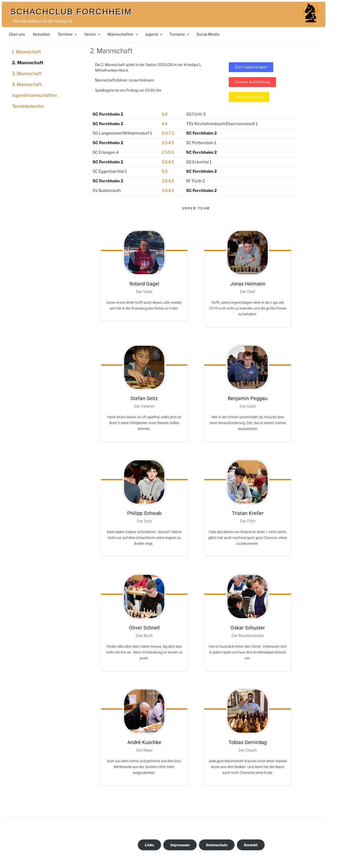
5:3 (164, 114)
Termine (68, 34)
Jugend (154, 34)
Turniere (180, 34)
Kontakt (251, 845)
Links (149, 845)
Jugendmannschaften (34, 95)
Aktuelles (41, 34)
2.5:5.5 (168, 152)
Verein (93, 34)
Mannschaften (123, 34)
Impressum (180, 845)
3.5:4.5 (168, 143)
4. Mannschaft (27, 84)
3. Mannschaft (27, 73)
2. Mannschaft (28, 63)
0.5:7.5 (168, 133)
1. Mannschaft (26, 52)
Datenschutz (217, 845)
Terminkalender (28, 106)
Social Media (208, 34)
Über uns (17, 34)
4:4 (164, 124)
